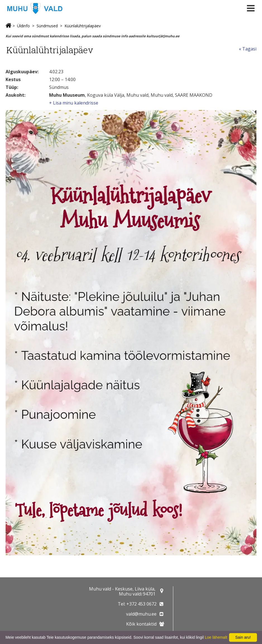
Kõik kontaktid (141, 624)
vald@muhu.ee (141, 614)
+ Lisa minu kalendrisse (74, 103)
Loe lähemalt (216, 637)
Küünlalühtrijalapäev (83, 26)
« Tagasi (248, 49)
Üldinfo (23, 26)
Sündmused (47, 26)
